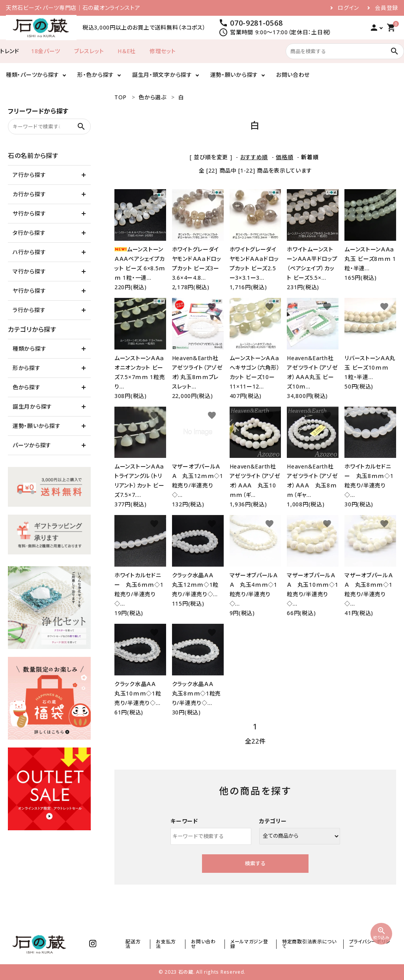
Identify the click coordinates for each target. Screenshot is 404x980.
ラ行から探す (29, 310)
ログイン (348, 8)
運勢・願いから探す (234, 75)
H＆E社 (127, 51)
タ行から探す (29, 233)
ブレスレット (89, 51)
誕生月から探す (32, 406)
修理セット (163, 51)
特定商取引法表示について (309, 944)
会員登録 (386, 8)
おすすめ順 (254, 157)
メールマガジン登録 (249, 944)
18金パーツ (46, 51)
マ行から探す (29, 271)
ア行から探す (29, 175)
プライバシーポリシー (370, 944)
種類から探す (29, 349)
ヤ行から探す (29, 291)
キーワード (184, 821)
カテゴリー (273, 821)
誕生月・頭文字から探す (162, 75)
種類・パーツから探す (33, 75)
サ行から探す (29, 213)
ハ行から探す (29, 252)
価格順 (284, 157)
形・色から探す (96, 75)
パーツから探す (32, 445)
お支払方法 (166, 944)
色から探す (27, 387)
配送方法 (133, 944)
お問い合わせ (293, 75)
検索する (255, 863)
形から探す (27, 368)
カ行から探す (29, 194)
